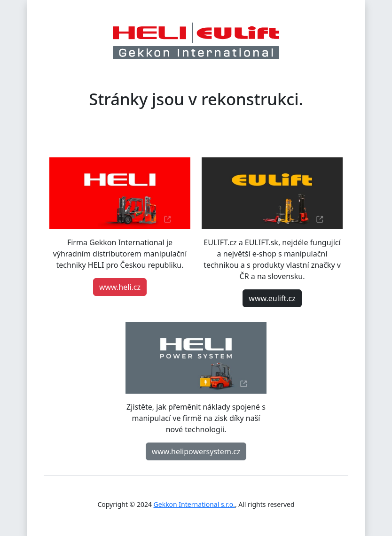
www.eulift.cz (272, 298)
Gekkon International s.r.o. (194, 504)
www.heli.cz (120, 287)
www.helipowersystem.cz (196, 451)
